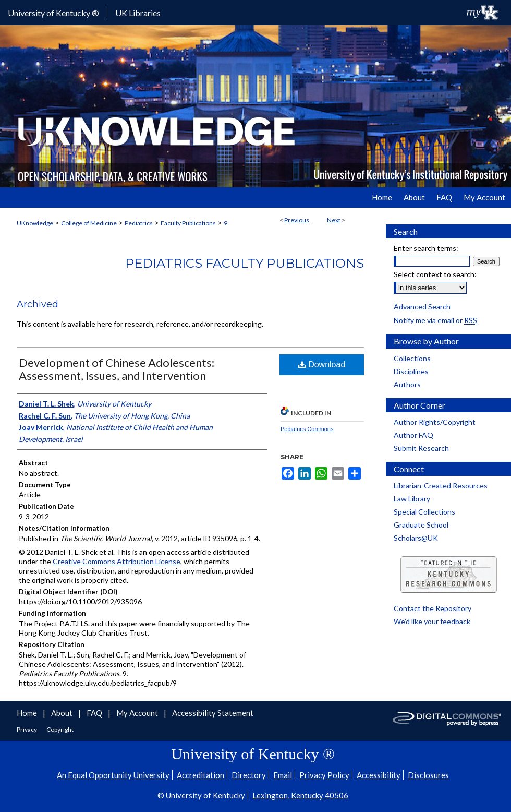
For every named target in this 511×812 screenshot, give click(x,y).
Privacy (27, 729)
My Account (138, 713)
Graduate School (421, 525)
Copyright (60, 729)
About (63, 713)
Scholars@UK (416, 538)
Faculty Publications (188, 223)
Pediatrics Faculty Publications (245, 263)
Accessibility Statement (213, 713)
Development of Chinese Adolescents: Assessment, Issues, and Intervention (117, 369)
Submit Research (421, 448)
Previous (297, 220)
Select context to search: (435, 274)
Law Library (412, 499)
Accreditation (200, 775)
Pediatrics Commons (307, 429)
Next (334, 220)
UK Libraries (138, 13)
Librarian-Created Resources (441, 486)
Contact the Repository (433, 608)
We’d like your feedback (432, 621)
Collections (412, 358)
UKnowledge (35, 223)
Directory (249, 775)
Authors (407, 384)
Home (28, 713)
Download (322, 365)
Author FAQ (413, 435)
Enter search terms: (426, 248)
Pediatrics (139, 223)
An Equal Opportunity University (113, 775)
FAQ (95, 713)
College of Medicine (89, 223)
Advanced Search (422, 307)
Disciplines (411, 371)
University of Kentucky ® (53, 13)
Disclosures (428, 775)
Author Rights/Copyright (435, 422)
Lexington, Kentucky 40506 (300, 795)
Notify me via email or (435, 320)
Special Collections (424, 512)
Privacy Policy (324, 775)
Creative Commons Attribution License (117, 561)
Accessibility (379, 775)
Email (283, 775)
